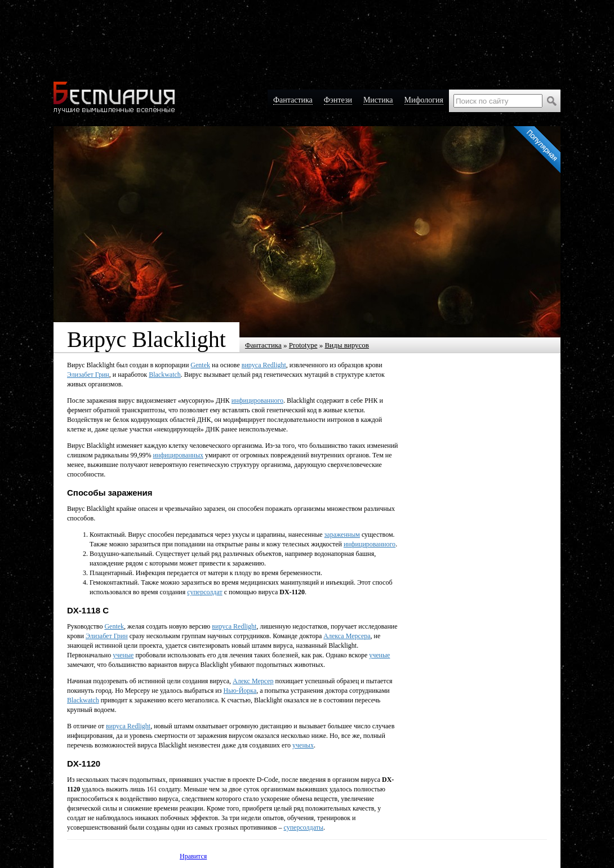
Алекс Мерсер (253, 681)
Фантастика (263, 345)
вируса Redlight (264, 365)
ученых (303, 745)
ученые (123, 655)
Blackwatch (165, 375)
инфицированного (257, 400)
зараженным (342, 535)
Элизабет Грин (88, 375)
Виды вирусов (347, 345)
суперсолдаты (304, 827)
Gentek (200, 365)
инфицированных (178, 455)
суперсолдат (204, 592)
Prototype (303, 345)
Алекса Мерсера (347, 636)
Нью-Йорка (240, 691)
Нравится (193, 856)
